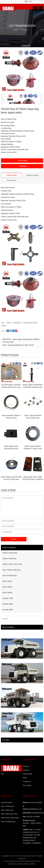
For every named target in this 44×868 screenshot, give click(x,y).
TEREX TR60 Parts (9, 559)
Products (26, 770)
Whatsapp (23, 166)
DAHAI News (28, 774)
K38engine (17, 323)
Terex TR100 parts (8, 806)
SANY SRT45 (7, 581)
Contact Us (27, 781)
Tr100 (9, 323)
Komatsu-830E (8, 604)
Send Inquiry (23, 161)
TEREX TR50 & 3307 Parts (12, 564)
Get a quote (27, 785)
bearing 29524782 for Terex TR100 (21, 345)
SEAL (4, 326)
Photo (25, 778)
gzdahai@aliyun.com (34, 809)
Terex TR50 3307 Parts (9, 814)
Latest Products (7, 803)
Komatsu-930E (8, 610)
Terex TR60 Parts (7, 810)
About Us (26, 766)
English (29, 2)
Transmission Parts (30, 323)
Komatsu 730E (8, 598)
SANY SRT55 (7, 587)
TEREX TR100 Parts (10, 553)
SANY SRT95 (7, 593)
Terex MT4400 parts (10, 576)
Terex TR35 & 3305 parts (11, 570)
